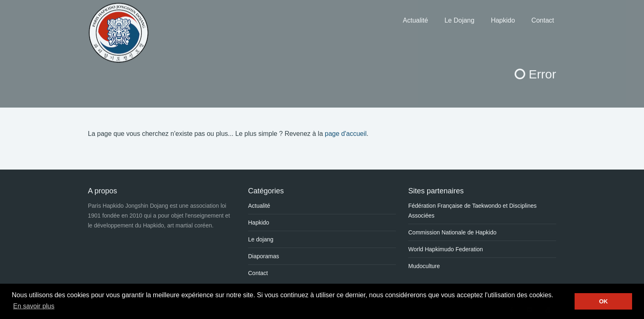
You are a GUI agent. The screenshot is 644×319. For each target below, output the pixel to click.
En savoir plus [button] (34, 306)
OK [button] (603, 301)
